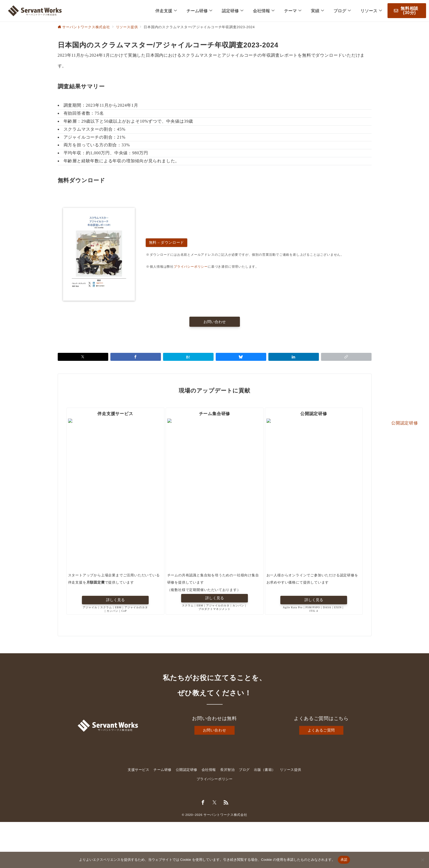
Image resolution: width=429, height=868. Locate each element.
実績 (317, 11)
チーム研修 (199, 11)
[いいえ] (422, 860)
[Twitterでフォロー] (215, 803)
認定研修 (233, 11)
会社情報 (264, 11)
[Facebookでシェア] (136, 357)
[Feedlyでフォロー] (226, 803)
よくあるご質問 (321, 731)
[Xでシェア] (83, 357)
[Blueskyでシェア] (241, 357)
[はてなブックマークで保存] (188, 357)
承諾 (344, 860)
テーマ (293, 11)
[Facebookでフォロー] (203, 803)
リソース (371, 11)
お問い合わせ (214, 731)
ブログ (342, 11)
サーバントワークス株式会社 (225, 815)
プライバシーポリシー (191, 267)
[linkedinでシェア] (294, 357)
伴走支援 (166, 11)
